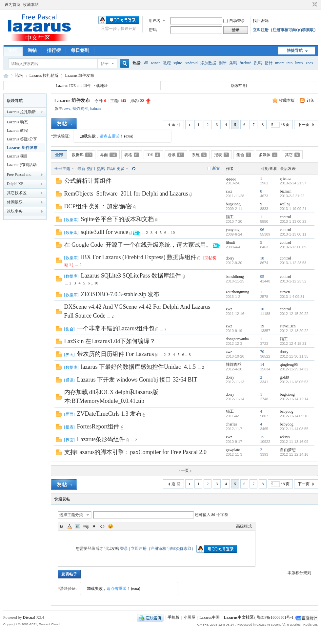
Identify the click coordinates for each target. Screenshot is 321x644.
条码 (233, 63)
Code (102, 526)
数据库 (82, 155)
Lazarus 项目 (18, 156)
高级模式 (244, 526)
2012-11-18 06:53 (294, 382)
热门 (91, 169)
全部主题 (62, 169)
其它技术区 (17, 193)
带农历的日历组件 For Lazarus (116, 354)
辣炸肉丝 (80, 109)
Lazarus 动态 (18, 122)
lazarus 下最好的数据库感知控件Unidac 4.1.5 (138, 367)
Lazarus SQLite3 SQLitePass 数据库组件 (131, 276)
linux (299, 63)
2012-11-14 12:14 (294, 399)
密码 (153, 30)
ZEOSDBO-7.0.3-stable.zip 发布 (120, 294)
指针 (269, 63)
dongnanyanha (237, 339)
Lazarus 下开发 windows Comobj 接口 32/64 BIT (137, 380)
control (286, 217)
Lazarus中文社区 (6, 76)
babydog (287, 411)
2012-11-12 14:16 (294, 454)
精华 (111, 169)
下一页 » (184, 470)
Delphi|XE (15, 184)
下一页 (304, 125)
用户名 (154, 21)
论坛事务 (15, 211)
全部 (59, 155)
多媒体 (268, 155)
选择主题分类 (71, 515)
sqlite (178, 63)
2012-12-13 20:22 (294, 331)
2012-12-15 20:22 (294, 314)
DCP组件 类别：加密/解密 (98, 206)
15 (262, 437)
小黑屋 (190, 617)
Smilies (110, 526)
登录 (124, 549)
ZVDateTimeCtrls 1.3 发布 (110, 414)
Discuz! (29, 617)
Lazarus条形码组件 (101, 439)
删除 (223, 63)
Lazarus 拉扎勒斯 (44, 75)
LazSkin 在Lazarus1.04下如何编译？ (110, 341)
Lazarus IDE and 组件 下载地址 (82, 86)
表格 (132, 155)
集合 (244, 155)
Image (78, 526)
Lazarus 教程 (18, 131)
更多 (121, 169)
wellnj (285, 204)
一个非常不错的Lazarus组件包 (116, 328)
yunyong (233, 230)
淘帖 (32, 50)
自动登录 (234, 21)
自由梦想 (288, 450)
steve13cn (288, 326)
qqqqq (231, 178)
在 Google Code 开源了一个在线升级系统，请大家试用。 (138, 245)
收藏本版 (287, 100)
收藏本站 (31, 5)
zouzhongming (238, 292)
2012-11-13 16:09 (294, 442)
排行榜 (54, 50)
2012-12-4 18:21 (293, 343)
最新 (81, 169)
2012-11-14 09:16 (294, 416)
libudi (231, 242)
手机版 (173, 617)
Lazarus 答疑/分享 (22, 139)
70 (262, 352)
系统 (199, 155)
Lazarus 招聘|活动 (22, 165)
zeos (309, 63)
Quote (94, 526)
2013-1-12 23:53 (293, 263)
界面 (108, 155)
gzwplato (233, 450)
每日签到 (80, 50)
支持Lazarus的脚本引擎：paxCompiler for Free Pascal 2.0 (135, 452)
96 (262, 230)
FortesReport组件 (98, 426)
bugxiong (233, 204)
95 (262, 277)
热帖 (101, 169)
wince (156, 63)
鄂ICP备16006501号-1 (275, 617)
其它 (292, 155)
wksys (285, 437)
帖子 (105, 64)
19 (262, 326)
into (289, 63)
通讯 (176, 155)
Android (191, 63)
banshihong (235, 277)
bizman (286, 191)
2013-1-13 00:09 (293, 247)
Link (86, 526)
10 (173, 233)
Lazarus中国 (210, 617)
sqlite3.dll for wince (105, 232)
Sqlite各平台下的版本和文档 (117, 219)
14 (262, 364)
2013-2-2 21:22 (292, 196)
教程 (167, 63)
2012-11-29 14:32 (294, 369)
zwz (67, 109)
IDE (153, 155)
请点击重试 (110, 136)
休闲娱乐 (15, 202)
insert (280, 63)
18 (262, 258)
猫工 (230, 217)
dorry (230, 258)
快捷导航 (295, 51)
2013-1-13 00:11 (293, 234)
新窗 (216, 168)
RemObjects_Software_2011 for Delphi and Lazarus (126, 194)
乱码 (258, 63)
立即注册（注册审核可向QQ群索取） (285, 30)
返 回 (176, 125)
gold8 (284, 377)
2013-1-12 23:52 (293, 281)
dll (146, 63)
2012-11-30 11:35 (294, 356)
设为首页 (12, 5)
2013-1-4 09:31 (292, 297)
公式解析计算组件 (88, 181)
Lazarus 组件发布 (80, 75)
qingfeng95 (289, 364)
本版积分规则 (299, 573)
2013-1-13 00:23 (293, 221)
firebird (246, 63)
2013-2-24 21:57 (293, 183)
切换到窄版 (314, 5)
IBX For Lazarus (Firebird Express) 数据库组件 (139, 257)
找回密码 (261, 21)
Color (70, 526)
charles (231, 424)
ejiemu (285, 178)
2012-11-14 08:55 (294, 429)
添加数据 (208, 63)
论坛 (13, 50)
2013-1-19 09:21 (293, 209)
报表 (221, 155)
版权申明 (239, 86)
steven (285, 292)
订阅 (311, 100)
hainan (95, 109)
